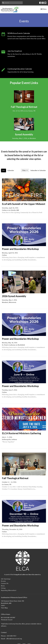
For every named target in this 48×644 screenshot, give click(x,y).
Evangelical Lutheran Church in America (27, 575)
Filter (25, 170)
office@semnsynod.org (14, 639)
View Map (4, 608)
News (3, 586)
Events (3, 581)
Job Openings (6, 579)
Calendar (11, 170)
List (4, 170)
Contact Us (5, 583)
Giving (3, 588)
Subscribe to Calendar (38, 170)
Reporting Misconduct (9, 590)
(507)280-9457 (12, 636)
